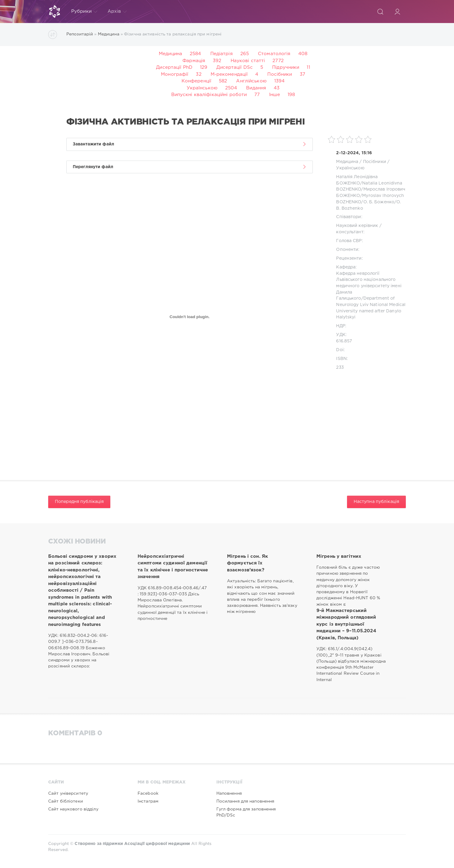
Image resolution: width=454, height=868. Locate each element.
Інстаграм (148, 801)
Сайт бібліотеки (66, 801)
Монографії (175, 74)
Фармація (194, 61)
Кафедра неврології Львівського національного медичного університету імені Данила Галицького (369, 286)
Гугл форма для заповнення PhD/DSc (246, 812)
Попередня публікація (79, 502)
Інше (275, 95)
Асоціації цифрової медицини (157, 844)
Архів (117, 12)
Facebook (148, 793)
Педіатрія (222, 54)
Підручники (286, 67)
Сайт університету (68, 793)
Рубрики (84, 12)
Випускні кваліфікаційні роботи (209, 95)
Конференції (196, 81)
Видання (256, 88)
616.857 (344, 341)
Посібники (280, 74)
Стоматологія (274, 54)
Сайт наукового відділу (73, 809)
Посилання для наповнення (245, 801)
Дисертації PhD (174, 67)
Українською (202, 88)
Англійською (251, 81)
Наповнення (229, 793)
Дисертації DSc (235, 67)
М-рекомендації (229, 74)
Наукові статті (248, 61)
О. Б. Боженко (379, 202)
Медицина (170, 54)
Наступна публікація (376, 502)
